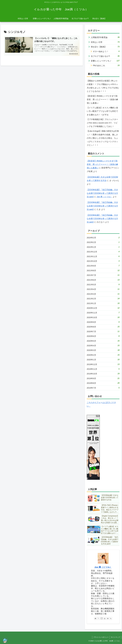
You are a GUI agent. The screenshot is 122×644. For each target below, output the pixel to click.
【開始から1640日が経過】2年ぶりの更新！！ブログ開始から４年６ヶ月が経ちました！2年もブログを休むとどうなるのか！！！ (103, 86)
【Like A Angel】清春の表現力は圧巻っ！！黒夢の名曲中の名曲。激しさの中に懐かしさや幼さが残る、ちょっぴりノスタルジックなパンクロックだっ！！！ (103, 138)
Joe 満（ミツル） (104, 197)
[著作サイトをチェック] (95, 618)
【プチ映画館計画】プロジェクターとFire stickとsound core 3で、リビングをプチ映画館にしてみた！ (102, 123)
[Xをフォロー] (98, 618)
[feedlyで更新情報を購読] (108, 618)
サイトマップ (115, 637)
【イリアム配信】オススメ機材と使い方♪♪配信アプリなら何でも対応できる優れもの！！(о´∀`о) (102, 111)
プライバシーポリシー (101, 637)
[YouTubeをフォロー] (105, 618)
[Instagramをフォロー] (102, 618)
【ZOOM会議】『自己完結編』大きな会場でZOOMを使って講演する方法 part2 (102, 193)
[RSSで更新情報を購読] (111, 618)
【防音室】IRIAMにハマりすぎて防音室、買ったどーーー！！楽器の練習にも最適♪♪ (102, 100)
